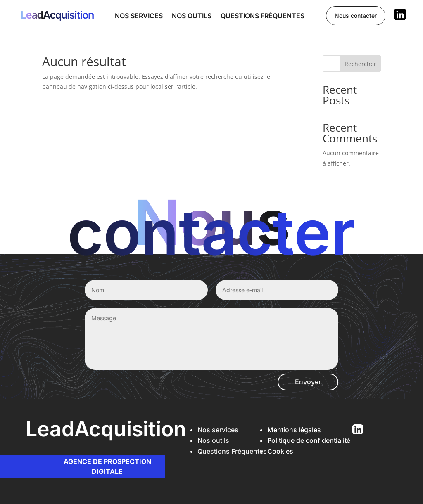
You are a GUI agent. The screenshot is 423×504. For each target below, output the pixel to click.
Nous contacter (356, 15)
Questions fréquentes (263, 16)
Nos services (139, 16)
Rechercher (360, 64)
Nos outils (192, 16)
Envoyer (308, 382)
